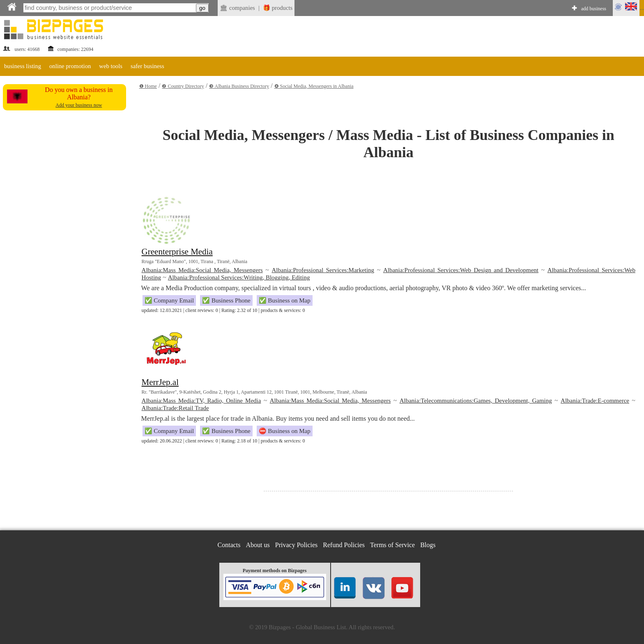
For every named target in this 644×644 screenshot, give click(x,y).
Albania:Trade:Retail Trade (175, 408)
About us (258, 545)
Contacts (229, 545)
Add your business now (79, 105)
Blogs (428, 545)
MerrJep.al (160, 382)
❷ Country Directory (183, 86)
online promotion (70, 66)
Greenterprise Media (177, 252)
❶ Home (148, 86)
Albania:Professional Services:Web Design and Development (461, 270)
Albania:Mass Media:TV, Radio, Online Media (201, 401)
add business (594, 9)
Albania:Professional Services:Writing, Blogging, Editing (239, 277)
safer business (147, 66)
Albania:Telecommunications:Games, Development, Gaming (476, 401)
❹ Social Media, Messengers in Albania (314, 86)
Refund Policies (344, 545)
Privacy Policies (297, 545)
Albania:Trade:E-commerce (595, 401)
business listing (23, 66)
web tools (111, 66)
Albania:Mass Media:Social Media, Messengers (202, 270)
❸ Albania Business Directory (239, 86)
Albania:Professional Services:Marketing (323, 270)
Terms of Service (392, 545)
